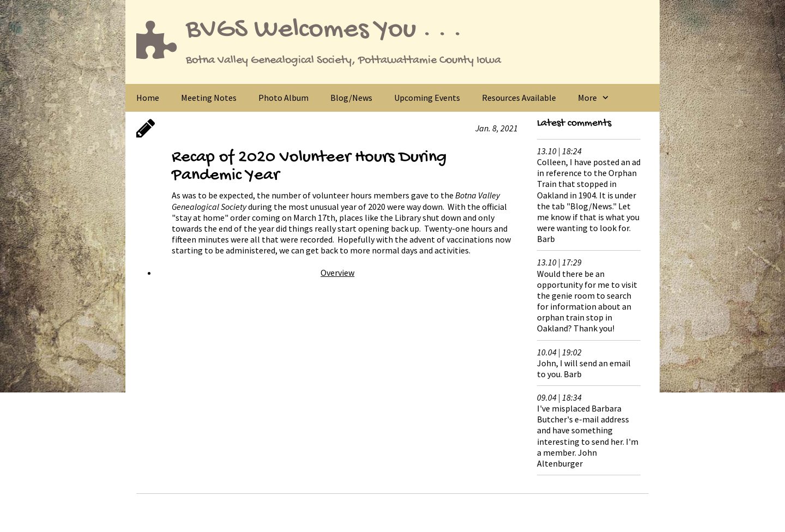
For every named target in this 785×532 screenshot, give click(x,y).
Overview (337, 273)
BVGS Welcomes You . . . (324, 30)
